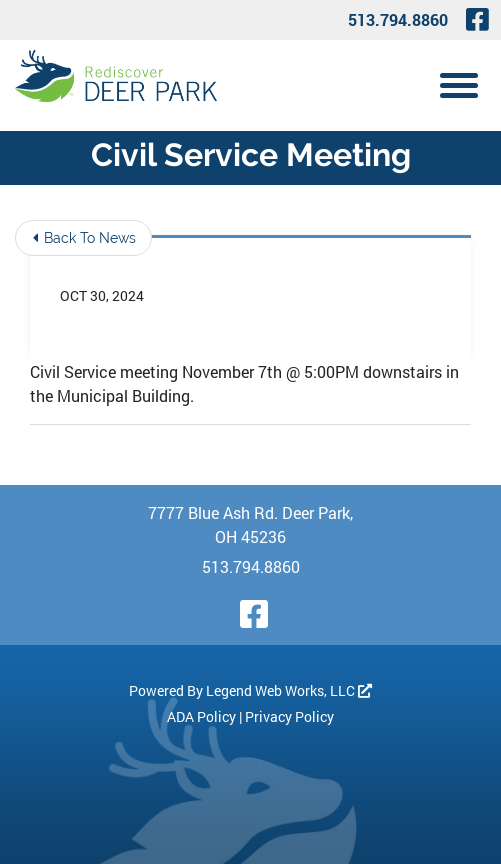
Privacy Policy (289, 716)
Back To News (84, 238)
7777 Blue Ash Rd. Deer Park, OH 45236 (250, 524)
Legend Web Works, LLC (289, 690)
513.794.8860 (398, 19)
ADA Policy (201, 716)
